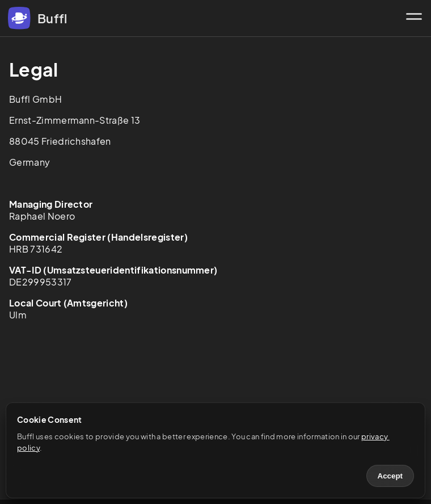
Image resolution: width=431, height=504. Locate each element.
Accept (390, 476)
